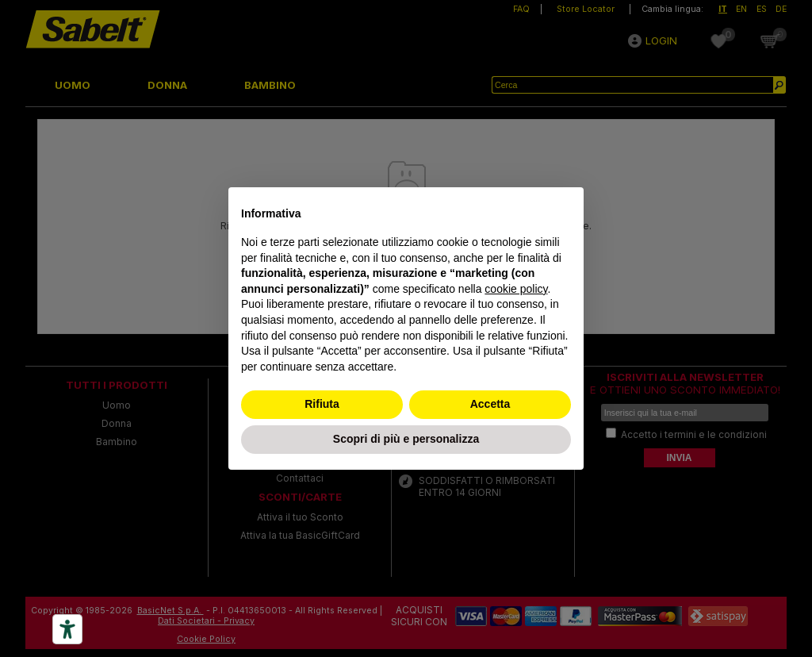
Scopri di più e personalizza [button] (406, 439)
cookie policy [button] (516, 289)
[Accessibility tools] (67, 629)
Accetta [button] (490, 404)
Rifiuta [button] (322, 404)
